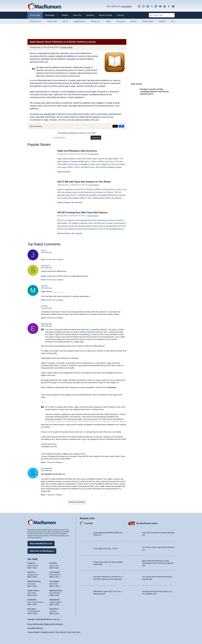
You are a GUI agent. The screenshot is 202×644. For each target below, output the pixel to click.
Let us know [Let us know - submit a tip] (126, 6)
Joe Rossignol (93, 154)
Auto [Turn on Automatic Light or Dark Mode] (69, 632)
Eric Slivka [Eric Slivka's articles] (53, 563)
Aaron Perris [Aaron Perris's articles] (54, 608)
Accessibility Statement (35, 628)
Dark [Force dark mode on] (78, 632)
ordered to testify (82, 120)
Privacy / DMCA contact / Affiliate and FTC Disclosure (45, 624)
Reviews (90, 15)
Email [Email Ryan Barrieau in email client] (51, 604)
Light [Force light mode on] (74, 632)
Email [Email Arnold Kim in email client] (29, 567)
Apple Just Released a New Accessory (78, 151)
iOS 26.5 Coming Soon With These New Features (84, 213)
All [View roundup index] (173, 21)
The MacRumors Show (147, 523)
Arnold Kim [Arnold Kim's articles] (32, 563)
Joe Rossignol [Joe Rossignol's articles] (55, 572)
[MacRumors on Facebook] (148, 6)
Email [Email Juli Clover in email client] (29, 576)
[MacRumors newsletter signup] (173, 6)
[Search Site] (162, 15)
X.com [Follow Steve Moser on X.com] (35, 613)
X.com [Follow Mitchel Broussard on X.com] (35, 585)
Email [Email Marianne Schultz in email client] (51, 595)
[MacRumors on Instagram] (143, 6)
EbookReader (47, 324)
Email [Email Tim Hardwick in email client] (51, 585)
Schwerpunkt (47, 468)
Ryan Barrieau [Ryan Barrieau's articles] (55, 599)
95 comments (77, 202)
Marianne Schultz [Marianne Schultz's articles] (56, 590)
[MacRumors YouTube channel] (160, 6)
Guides (65, 15)
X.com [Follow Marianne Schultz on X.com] (57, 595)
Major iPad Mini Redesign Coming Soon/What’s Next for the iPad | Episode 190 (158, 563)
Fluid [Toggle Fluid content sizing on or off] (57, 632)
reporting (42, 53)
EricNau (44, 306)
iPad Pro (163, 21)
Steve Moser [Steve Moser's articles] (32, 608)
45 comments (77, 233)
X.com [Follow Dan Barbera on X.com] (35, 604)
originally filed (49, 114)
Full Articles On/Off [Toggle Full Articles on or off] (47, 632)
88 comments (36, 126)
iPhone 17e (95, 21)
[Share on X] (115, 126)
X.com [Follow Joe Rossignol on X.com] (57, 576)
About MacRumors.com (41, 543)
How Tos (77, 15)
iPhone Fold (52, 21)
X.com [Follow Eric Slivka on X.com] (57, 567)
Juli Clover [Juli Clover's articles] (31, 572)
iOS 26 (133, 21)
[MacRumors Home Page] (44, 7)
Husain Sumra (67, 47)
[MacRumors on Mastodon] (156, 6)
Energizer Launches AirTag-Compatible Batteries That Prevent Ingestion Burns (154, 92)
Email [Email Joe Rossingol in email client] (51, 576)
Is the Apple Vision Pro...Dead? (106, 548)
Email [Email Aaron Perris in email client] (51, 613)
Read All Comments (77, 502)
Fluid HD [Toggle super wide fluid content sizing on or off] (63, 632)
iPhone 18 (121, 21)
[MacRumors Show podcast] (139, 6)
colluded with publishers (65, 56)
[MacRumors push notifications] (165, 6)
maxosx (44, 286)
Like (54, 259)
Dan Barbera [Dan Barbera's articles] (32, 599)
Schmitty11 (46, 266)
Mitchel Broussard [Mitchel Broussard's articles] (34, 581)
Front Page (35, 15)
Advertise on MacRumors (42, 551)
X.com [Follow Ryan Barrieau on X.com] (57, 604)
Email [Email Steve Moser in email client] (29, 613)
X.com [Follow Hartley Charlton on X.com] (35, 595)
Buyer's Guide (106, 15)
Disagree (60, 259)
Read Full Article (64, 172)
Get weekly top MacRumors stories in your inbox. (77, 133)
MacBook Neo (79, 21)
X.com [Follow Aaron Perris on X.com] (57, 613)
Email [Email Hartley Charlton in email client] (29, 595)
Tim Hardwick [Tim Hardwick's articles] (54, 581)
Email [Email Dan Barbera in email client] (29, 604)
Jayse (44, 250)
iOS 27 (65, 21)
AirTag (108, 21)
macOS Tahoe (148, 21)
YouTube (89, 523)
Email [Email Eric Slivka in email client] (51, 567)
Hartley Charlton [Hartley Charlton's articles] (33, 590)
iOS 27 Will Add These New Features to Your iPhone (86, 182)
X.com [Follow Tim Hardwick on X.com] (57, 585)
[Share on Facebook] (121, 126)
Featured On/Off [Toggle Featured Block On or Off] (34, 632)
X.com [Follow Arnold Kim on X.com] (35, 567)
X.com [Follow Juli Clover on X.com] (35, 576)
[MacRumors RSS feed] (169, 6)
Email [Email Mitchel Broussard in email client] (29, 585)
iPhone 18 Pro (36, 21)
